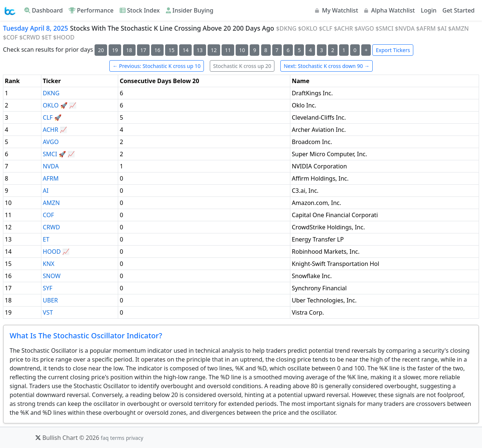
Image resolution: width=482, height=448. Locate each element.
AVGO (51, 142)
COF (49, 215)
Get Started (459, 10)
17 (143, 50)
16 (157, 50)
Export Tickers (393, 50)
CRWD (52, 227)
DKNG (51, 93)
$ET (47, 37)
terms (117, 438)
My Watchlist (337, 10)
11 (228, 50)
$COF (10, 37)
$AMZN (458, 28)
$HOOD (64, 37)
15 (171, 50)
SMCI (50, 154)
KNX (49, 264)
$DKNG (286, 28)
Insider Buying (190, 10)
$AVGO (364, 28)
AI (46, 191)
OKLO (51, 105)
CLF (48, 117)
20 (101, 50)
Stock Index (140, 10)
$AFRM (426, 28)
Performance (91, 10)
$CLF (325, 28)
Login (429, 10)
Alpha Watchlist (390, 10)
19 (115, 50)
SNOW (52, 276)
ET (46, 239)
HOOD (52, 252)
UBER (50, 300)
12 (214, 50)
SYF (48, 288)
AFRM (51, 178)
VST (48, 312)
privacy (135, 438)
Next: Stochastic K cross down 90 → (327, 66)
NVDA (51, 166)
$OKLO (308, 28)
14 (185, 50)
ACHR (51, 130)
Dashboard (44, 10)
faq (105, 438)
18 (129, 50)
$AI (442, 28)
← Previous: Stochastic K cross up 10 (157, 66)
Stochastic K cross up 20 (242, 66)
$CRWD (30, 37)
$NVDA (405, 28)
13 (200, 50)
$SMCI (384, 28)
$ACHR (343, 28)
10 (242, 50)
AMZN (51, 203)
